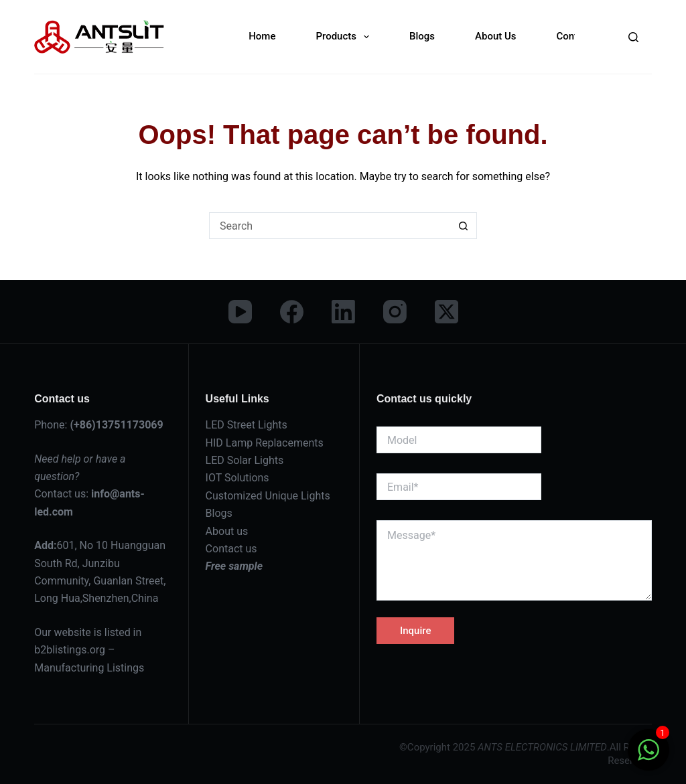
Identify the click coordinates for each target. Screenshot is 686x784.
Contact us (231, 549)
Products (345, 37)
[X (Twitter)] (447, 312)
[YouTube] (240, 312)
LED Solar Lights (245, 460)
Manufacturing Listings (89, 668)
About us (227, 531)
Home (262, 36)
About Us (496, 36)
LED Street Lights (247, 425)
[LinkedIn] (343, 312)
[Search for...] (330, 226)
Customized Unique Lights (268, 496)
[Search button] (464, 226)
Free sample (234, 566)
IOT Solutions (237, 478)
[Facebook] (292, 312)
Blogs (422, 36)
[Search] (633, 37)
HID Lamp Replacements (265, 443)
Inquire (415, 631)
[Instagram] (395, 312)
